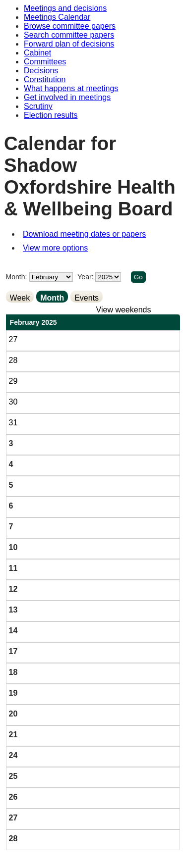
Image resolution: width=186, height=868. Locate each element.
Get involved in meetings (67, 97)
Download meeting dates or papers (84, 234)
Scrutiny (38, 106)
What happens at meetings (71, 88)
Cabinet (37, 53)
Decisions (41, 71)
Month (52, 298)
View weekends (124, 310)
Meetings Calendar (57, 17)
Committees (45, 62)
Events (87, 298)
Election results (51, 115)
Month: (17, 277)
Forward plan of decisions (69, 44)
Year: (86, 277)
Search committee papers (69, 35)
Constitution (45, 79)
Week (20, 298)
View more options (55, 248)
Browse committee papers (70, 26)
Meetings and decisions (65, 8)
